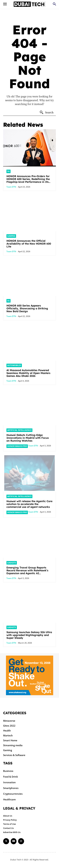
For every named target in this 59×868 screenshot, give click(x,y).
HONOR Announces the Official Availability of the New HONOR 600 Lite (29, 244)
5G (8, 171)
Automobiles (14, 365)
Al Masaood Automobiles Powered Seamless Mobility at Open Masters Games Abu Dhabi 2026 (28, 373)
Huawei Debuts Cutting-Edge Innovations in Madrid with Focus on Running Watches (28, 438)
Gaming (11, 236)
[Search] (46, 112)
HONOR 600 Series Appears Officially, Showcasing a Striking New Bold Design (27, 308)
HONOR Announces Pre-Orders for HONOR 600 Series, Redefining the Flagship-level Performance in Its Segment (28, 180)
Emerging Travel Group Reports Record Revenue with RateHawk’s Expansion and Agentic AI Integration (27, 572)
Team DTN (11, 187)
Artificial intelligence (19, 430)
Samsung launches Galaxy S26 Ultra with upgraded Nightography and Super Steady (29, 635)
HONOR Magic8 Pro (17, 446)
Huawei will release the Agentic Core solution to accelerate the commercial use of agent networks (29, 504)
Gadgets (12, 563)
